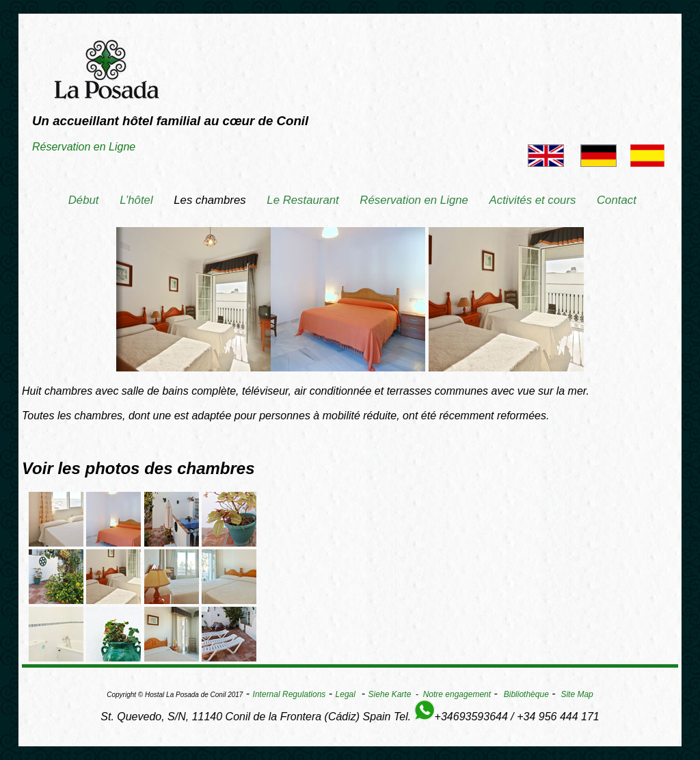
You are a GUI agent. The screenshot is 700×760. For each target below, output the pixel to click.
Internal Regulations (290, 694)
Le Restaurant (302, 200)
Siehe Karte (390, 694)
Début (84, 200)
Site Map (577, 694)
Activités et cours (533, 200)
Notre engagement (457, 694)
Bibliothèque (526, 694)
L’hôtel (136, 200)
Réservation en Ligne (84, 147)
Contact (617, 200)
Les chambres (210, 200)
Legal (346, 694)
